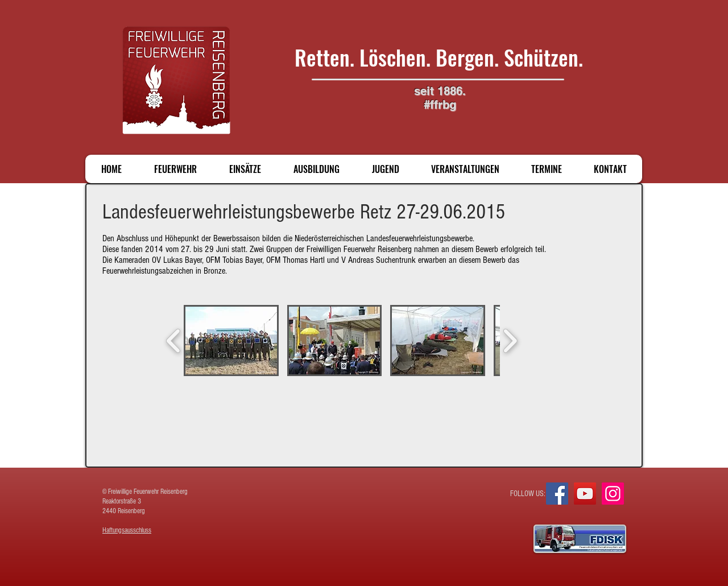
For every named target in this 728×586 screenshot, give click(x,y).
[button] (231, 341)
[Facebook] (557, 494)
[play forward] (510, 341)
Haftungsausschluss (127, 530)
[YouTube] (585, 494)
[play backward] (174, 341)
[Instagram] (613, 494)
